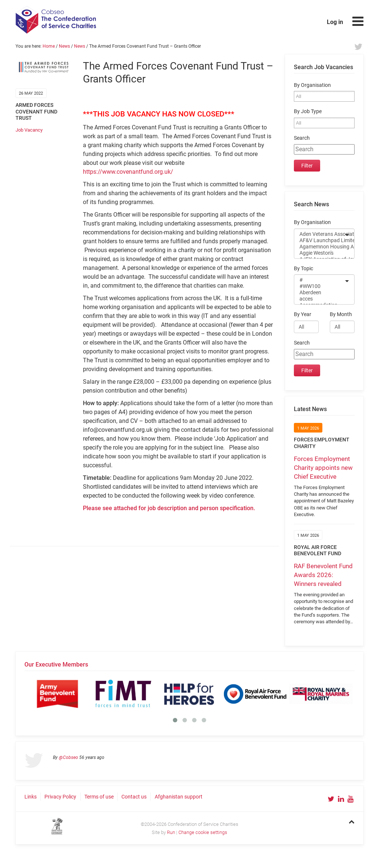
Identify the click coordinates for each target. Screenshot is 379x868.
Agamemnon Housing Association (319, 247)
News (64, 46)
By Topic (303, 269)
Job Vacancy (29, 130)
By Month (341, 314)
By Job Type (308, 111)
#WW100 (319, 286)
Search (302, 138)
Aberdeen (319, 293)
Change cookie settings (203, 832)
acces (319, 299)
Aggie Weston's (319, 253)
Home (49, 46)
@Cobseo (68, 757)
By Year (303, 314)
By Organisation (312, 85)
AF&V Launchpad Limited (319, 240)
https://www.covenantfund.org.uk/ (128, 172)
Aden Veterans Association (319, 234)
